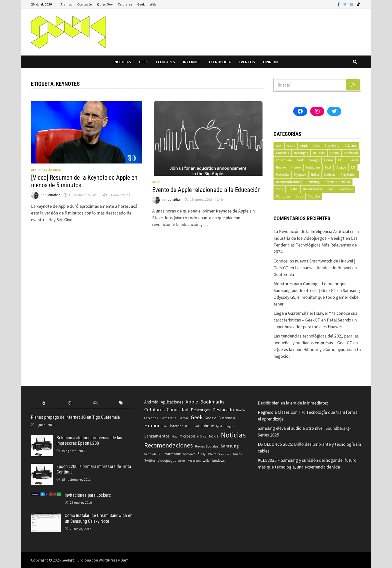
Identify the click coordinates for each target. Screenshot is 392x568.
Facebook (351, 153)
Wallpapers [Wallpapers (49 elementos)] (194, 461)
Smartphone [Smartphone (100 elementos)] (172, 454)
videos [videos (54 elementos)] (182, 461)
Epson (334, 153)
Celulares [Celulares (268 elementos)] (154, 409)
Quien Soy (105, 4)
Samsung (313, 182)
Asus (316, 146)
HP (340, 160)
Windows (346, 189)
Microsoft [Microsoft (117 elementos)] (187, 436)
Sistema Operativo (337, 182)
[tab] (44, 403)
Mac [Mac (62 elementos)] (174, 436)
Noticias (123, 62)
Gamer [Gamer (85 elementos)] (183, 418)
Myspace (300, 175)
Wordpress (283, 196)
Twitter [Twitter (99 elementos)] (150, 460)
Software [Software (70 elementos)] (189, 454)
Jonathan (53, 195)
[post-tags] (121, 403)
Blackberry (332, 146)
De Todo (319, 153)
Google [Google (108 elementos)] (210, 418)
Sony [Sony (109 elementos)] (201, 454)
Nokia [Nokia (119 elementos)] (214, 436)
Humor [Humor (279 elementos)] (152, 425)
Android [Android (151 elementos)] (151, 402)
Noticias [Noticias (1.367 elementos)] (233, 435)
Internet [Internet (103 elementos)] (176, 426)
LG (353, 167)
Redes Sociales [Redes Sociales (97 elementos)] (207, 446)
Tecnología (219, 62)
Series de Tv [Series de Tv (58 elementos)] (152, 454)
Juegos (341, 167)
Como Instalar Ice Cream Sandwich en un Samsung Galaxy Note (99, 518)
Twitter (293, 189)
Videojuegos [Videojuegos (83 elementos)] (167, 461)
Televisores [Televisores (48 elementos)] (224, 454)
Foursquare (284, 160)
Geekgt (68, 560)
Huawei (353, 160)
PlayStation (348, 175)
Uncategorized (313, 189)
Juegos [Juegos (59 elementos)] (229, 426)
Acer (279, 146)
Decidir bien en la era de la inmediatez (293, 403)
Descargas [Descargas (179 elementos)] (200, 410)
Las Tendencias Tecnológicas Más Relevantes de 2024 (315, 245)
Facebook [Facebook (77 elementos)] (151, 418)
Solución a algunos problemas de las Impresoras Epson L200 (89, 440)
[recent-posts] (70, 403)
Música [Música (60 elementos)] (202, 436)
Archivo (66, 4)
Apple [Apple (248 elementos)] (192, 402)
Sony (279, 189)
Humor (296, 167)
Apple (36, 170)
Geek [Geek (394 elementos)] (197, 417)
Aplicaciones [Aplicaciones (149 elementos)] (172, 402)
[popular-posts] (44, 403)
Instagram (313, 167)
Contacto (85, 4)
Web (153, 4)
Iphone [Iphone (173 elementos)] (208, 426)
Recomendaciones (289, 182)
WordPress (108, 560)
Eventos (247, 62)
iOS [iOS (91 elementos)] (188, 426)
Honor (329, 160)
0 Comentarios (119, 195)
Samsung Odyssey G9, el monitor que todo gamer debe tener (317, 297)
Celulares (125, 4)
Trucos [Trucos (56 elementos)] (237, 454)
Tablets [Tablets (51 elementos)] (212, 454)
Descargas (301, 153)
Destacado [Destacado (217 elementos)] (223, 409)
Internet (192, 62)
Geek (141, 4)
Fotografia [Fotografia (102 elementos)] (168, 418)
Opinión (270, 62)
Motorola (282, 175)
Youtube (314, 196)
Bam (124, 560)
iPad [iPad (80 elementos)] (196, 426)
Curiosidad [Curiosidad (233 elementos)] (178, 409)
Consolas (282, 153)
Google (314, 160)
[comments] (96, 403)
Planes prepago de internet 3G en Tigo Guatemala (75, 417)
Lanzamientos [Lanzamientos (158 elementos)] (157, 436)
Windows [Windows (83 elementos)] (218, 461)
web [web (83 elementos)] (206, 461)
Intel (328, 167)
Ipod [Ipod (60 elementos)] (219, 426)
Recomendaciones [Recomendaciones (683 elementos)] (168, 445)
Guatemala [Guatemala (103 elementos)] (227, 418)
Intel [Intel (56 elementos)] (165, 426)
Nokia (315, 175)
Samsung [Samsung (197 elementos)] (230, 446)
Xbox (299, 196)
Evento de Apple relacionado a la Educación (206, 190)
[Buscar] (353, 85)
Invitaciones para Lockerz (88, 495)
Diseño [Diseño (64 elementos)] (240, 410)
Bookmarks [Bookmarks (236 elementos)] (212, 402)
